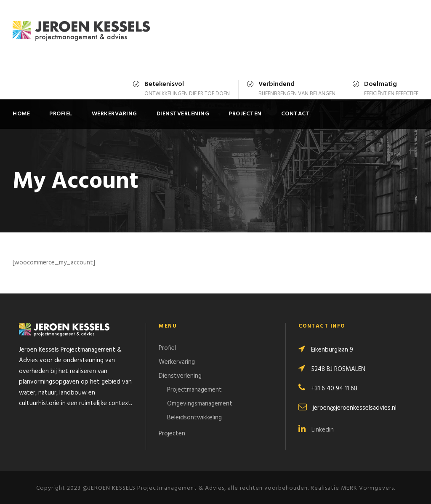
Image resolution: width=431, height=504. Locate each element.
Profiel (61, 114)
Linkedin (316, 430)
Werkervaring (114, 114)
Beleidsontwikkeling (194, 418)
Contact (296, 114)
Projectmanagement (194, 390)
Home (21, 114)
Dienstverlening (183, 114)
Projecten (245, 114)
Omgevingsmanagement (200, 404)
